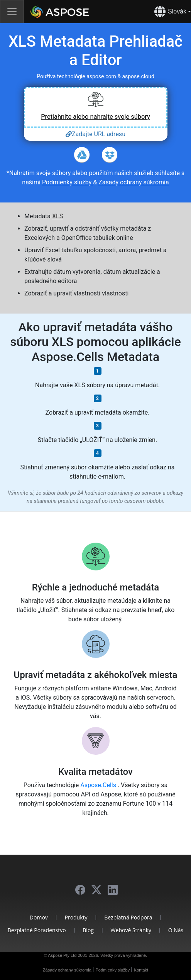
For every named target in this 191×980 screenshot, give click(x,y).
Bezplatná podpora (128, 917)
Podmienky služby (68, 182)
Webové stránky (131, 930)
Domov (39, 917)
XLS (57, 216)
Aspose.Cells (99, 785)
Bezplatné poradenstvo (37, 930)
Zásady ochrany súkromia (134, 182)
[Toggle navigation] (12, 12)
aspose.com (102, 76)
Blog (88, 930)
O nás (176, 930)
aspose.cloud (138, 76)
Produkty (76, 917)
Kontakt (141, 970)
